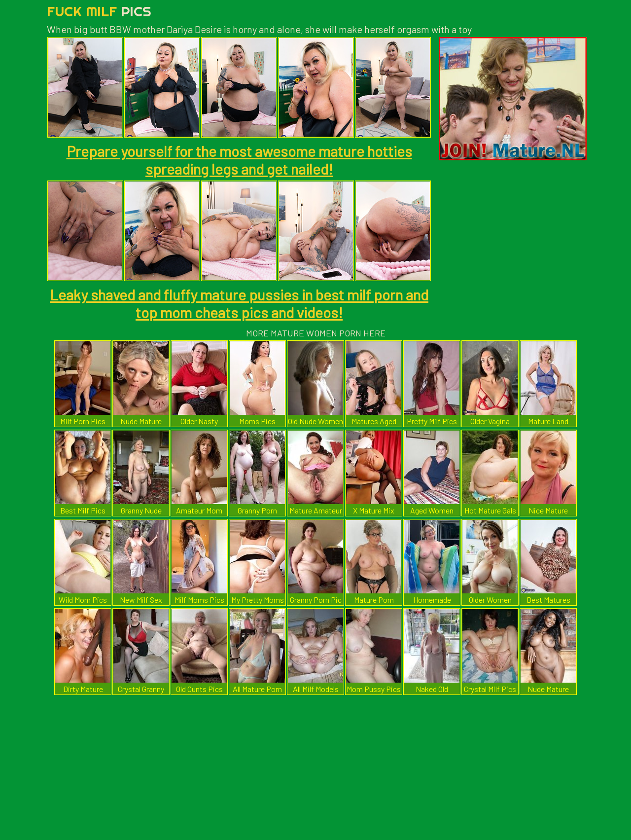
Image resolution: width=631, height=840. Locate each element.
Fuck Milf (99, 11)
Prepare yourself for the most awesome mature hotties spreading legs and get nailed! (239, 160)
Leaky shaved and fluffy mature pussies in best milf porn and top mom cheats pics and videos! (239, 303)
